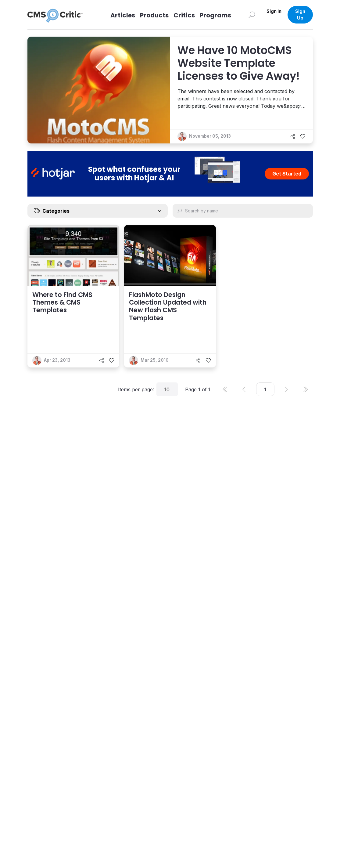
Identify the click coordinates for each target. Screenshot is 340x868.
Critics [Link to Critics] (184, 15)
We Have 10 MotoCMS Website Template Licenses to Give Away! (239, 63)
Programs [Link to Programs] (215, 15)
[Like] (303, 136)
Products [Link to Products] (154, 15)
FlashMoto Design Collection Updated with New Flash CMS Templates (168, 306)
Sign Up (300, 14)
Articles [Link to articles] (123, 15)
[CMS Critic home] (60, 15)
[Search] (252, 14)
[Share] (293, 136)
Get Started (287, 174)
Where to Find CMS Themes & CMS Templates (62, 302)
